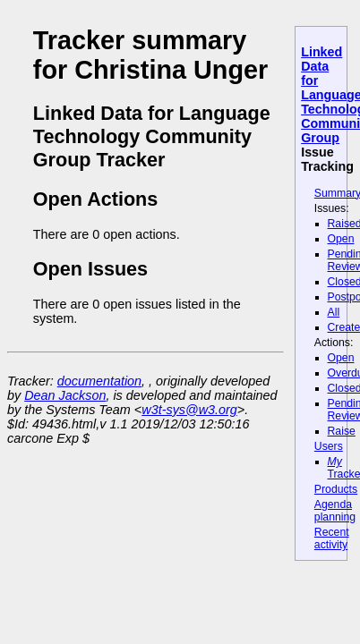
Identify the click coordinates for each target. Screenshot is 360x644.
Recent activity (332, 538)
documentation (99, 381)
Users (329, 446)
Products (336, 489)
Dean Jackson (65, 395)
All (334, 312)
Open (341, 239)
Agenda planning (335, 511)
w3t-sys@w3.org (189, 410)
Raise (342, 431)
